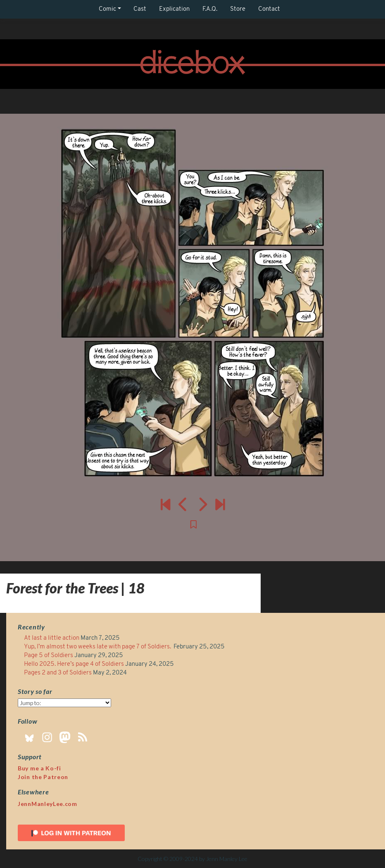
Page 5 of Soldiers (49, 656)
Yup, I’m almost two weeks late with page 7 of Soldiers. (98, 647)
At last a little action (52, 638)
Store (238, 9)
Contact (269, 9)
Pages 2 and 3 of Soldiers (58, 673)
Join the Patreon (43, 777)
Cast (140, 9)
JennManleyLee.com (48, 804)
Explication (174, 9)
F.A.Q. (210, 9)
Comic (107, 9)
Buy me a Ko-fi (39, 768)
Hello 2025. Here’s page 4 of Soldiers (74, 664)
